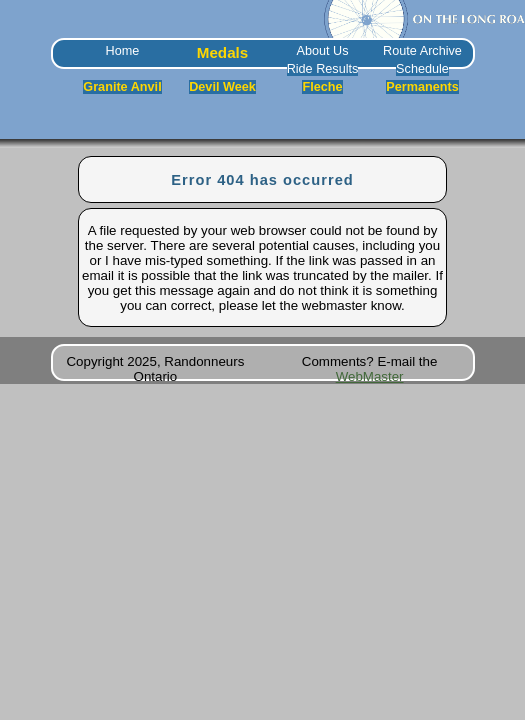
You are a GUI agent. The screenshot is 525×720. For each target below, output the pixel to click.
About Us (322, 51)
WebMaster (370, 376)
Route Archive (422, 51)
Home (123, 51)
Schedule (422, 69)
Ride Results (323, 69)
